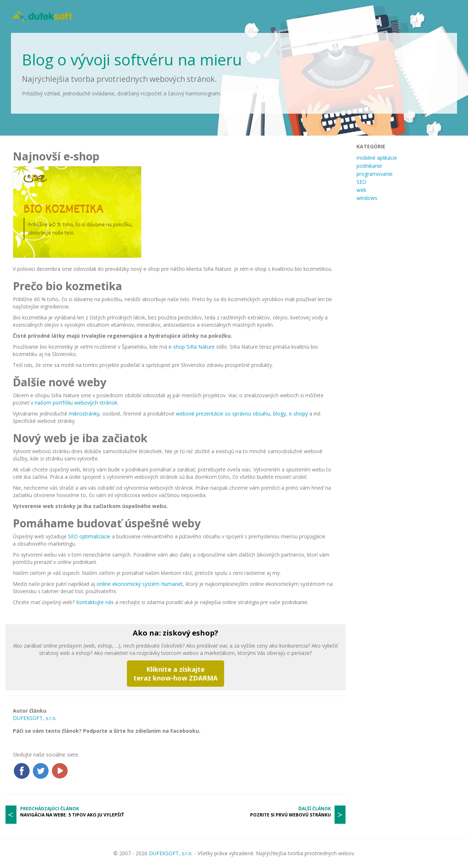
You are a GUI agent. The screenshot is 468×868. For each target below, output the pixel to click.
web (361, 190)
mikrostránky (84, 414)
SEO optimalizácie (89, 536)
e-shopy (298, 414)
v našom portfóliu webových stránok (74, 403)
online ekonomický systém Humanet (140, 584)
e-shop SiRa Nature (192, 347)
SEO (361, 182)
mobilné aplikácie (377, 158)
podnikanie (369, 166)
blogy (280, 414)
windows (367, 198)
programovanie (375, 174)
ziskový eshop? (190, 633)
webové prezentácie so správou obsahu (223, 414)
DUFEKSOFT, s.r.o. (35, 718)
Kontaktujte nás (95, 602)
